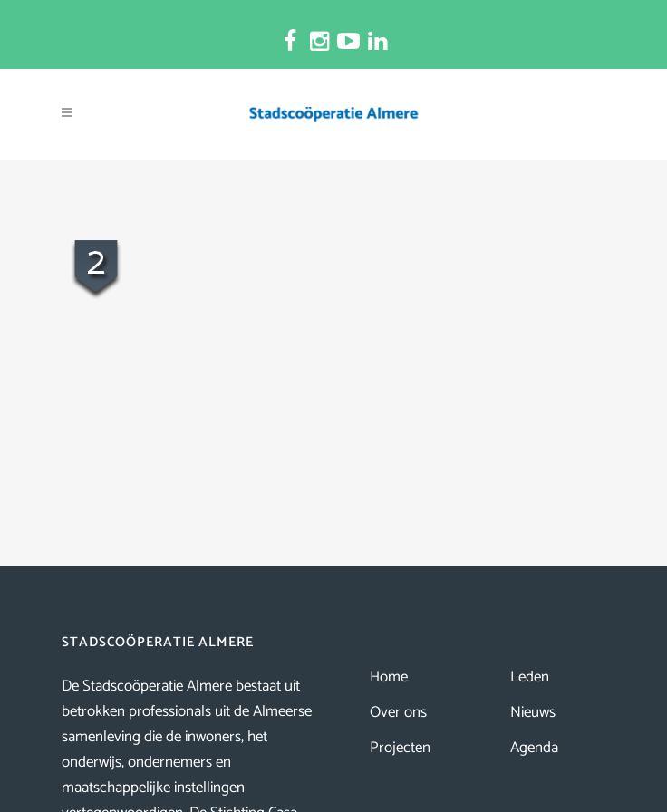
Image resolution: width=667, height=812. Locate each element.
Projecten (400, 748)
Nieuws (533, 712)
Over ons (398, 712)
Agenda (534, 748)
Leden (530, 677)
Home (389, 677)
